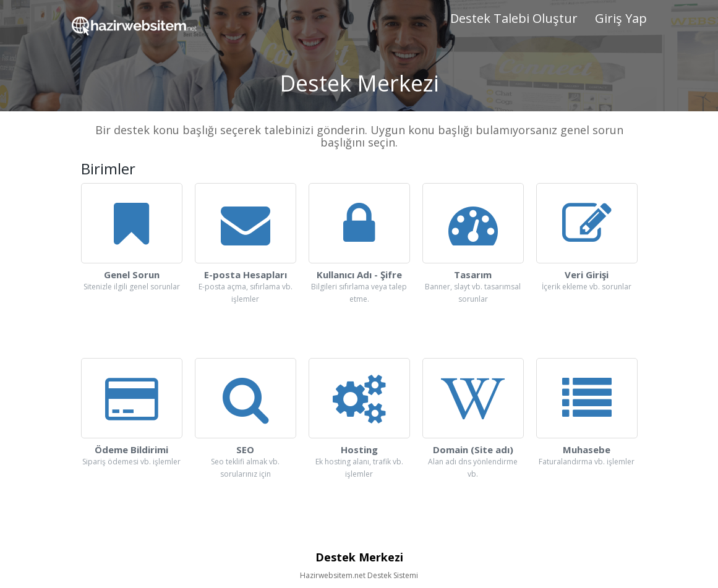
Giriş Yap (621, 18)
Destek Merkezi (359, 557)
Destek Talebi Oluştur (514, 18)
